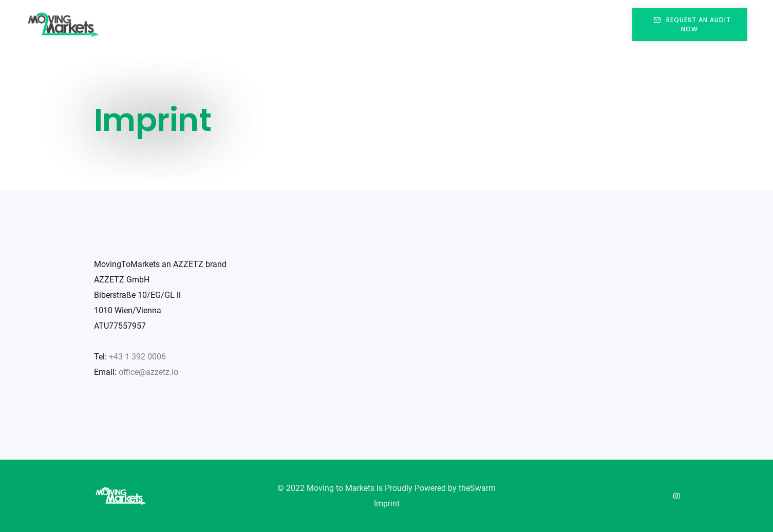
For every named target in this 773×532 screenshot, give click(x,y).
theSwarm (477, 488)
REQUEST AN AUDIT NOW (690, 24)
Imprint (387, 503)
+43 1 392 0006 (137, 357)
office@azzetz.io (148, 372)
